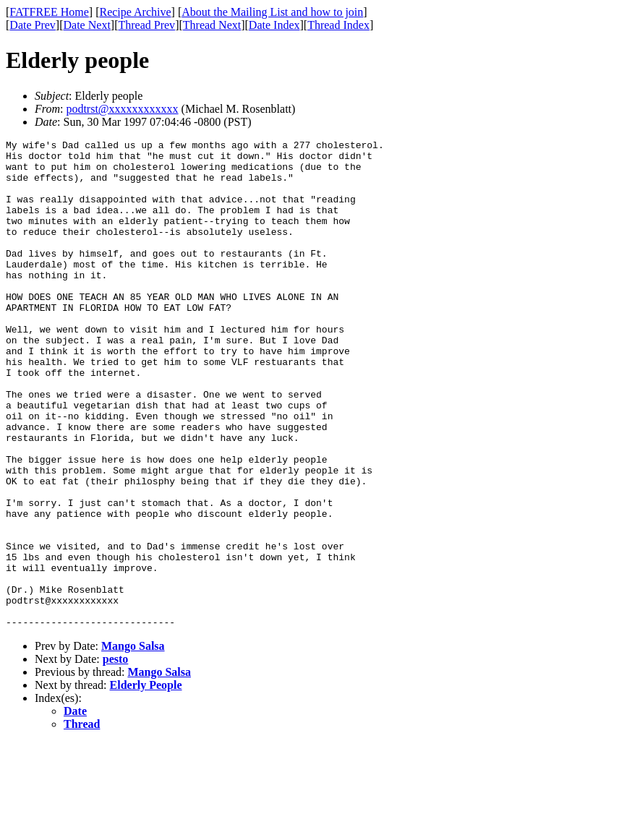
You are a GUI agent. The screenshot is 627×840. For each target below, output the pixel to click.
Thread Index (338, 25)
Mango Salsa (133, 743)
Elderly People (146, 783)
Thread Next (212, 25)
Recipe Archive (135, 12)
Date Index (274, 25)
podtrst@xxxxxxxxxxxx (122, 109)
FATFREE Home (49, 12)
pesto (116, 757)
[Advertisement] (561, 225)
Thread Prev (146, 25)
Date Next (87, 25)
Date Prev (33, 25)
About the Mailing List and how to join (272, 12)
